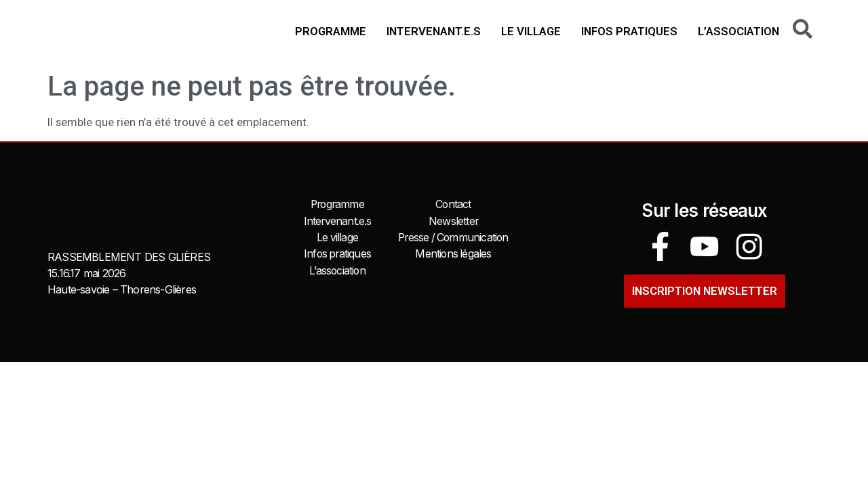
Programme (331, 31)
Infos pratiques (629, 31)
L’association (738, 31)
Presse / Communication (453, 237)
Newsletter (454, 221)
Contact (453, 205)
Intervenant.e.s (434, 31)
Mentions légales (453, 253)
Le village (531, 31)
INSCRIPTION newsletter (705, 289)
